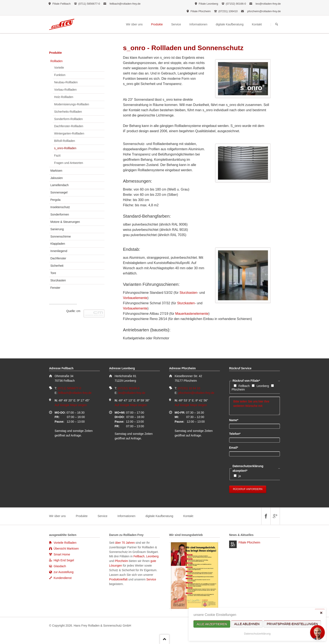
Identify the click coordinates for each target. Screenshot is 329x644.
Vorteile (59, 68)
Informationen (127, 516)
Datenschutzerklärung (257, 634)
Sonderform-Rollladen (68, 119)
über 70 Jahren (125, 543)
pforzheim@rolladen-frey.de (264, 11)
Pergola (55, 200)
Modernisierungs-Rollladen (72, 104)
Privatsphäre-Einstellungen (292, 624)
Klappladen (58, 244)
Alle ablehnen (247, 624)
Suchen (277, 25)
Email (236, 447)
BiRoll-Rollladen (65, 141)
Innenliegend (59, 251)
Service (102, 516)
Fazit (57, 155)
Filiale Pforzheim (249, 542)
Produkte (55, 53)
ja (240, 476)
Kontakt (188, 516)
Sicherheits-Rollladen (68, 112)
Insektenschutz (60, 207)
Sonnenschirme (61, 236)
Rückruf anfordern (248, 489)
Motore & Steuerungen (65, 222)
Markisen (56, 171)
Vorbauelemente (135, 298)
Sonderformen (60, 214)
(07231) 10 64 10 (189, 388)
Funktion (60, 75)
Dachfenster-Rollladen (69, 126)
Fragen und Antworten (69, 163)
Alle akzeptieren (212, 624)
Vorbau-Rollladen (65, 90)
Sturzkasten (188, 293)
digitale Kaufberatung (159, 516)
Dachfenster (58, 258)
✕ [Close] (321, 613)
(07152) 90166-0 (129, 388)
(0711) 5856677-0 (69, 388)
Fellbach (244, 386)
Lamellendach (59, 185)
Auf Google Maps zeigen (71, 405)
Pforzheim (238, 389)
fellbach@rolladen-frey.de (125, 4)
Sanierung (57, 229)
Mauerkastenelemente (192, 314)
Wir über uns (57, 516)
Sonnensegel (59, 192)
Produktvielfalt (118, 579)
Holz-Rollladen (64, 97)
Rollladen (56, 61)
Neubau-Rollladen (66, 82)
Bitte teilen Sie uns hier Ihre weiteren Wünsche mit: (255, 406)
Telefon (236, 434)
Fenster (55, 288)
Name (236, 420)
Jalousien (57, 178)
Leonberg (263, 386)
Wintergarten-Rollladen (69, 133)
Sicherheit (57, 266)
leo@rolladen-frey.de (268, 4)
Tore (53, 273)
